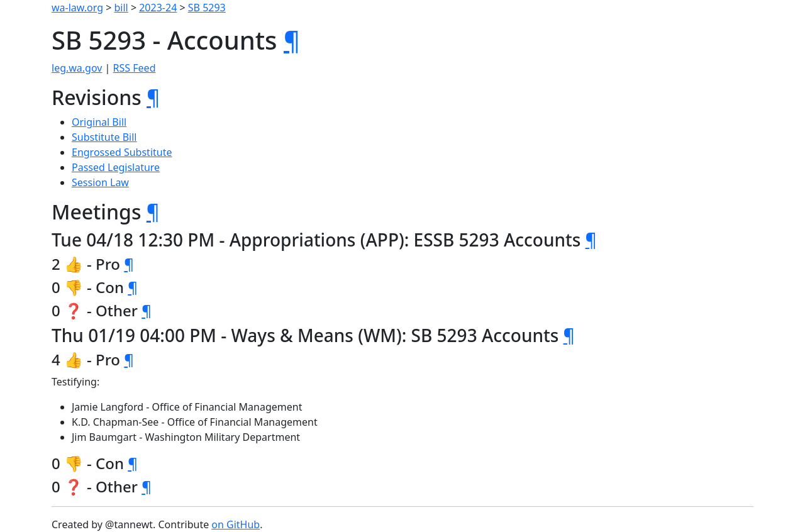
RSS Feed (135, 68)
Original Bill (99, 122)
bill (121, 8)
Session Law (100, 182)
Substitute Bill (104, 137)
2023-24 (158, 8)
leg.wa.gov (77, 68)
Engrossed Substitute (122, 152)
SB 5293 (207, 8)
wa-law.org (77, 8)
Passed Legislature (116, 167)
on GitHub (236, 524)
